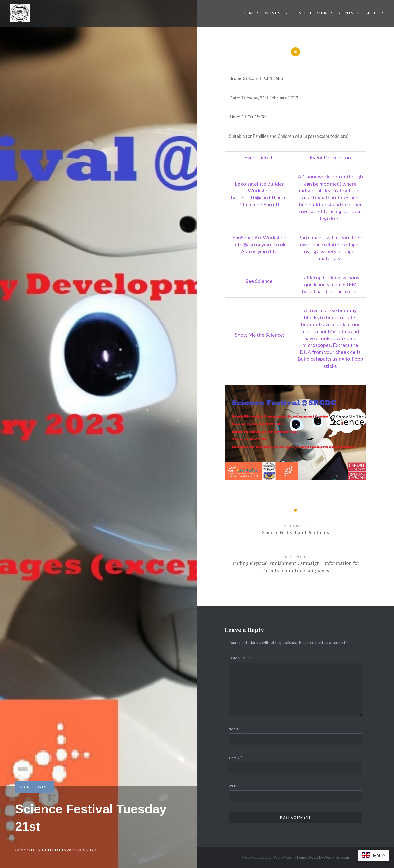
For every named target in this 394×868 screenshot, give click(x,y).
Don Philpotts (49, 850)
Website (237, 786)
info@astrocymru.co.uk (260, 244)
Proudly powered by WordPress (267, 857)
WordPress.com (336, 857)
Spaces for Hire (311, 13)
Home (249, 13)
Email (236, 757)
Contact (349, 13)
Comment (240, 658)
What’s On (276, 13)
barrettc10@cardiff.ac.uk (259, 197)
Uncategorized (35, 787)
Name (235, 729)
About (373, 13)
